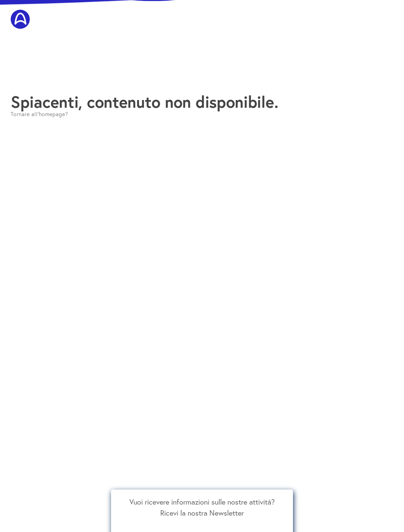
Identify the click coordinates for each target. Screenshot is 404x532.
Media (387, 14)
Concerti (235, 14)
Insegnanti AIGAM (268, 14)
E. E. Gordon (136, 14)
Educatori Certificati (313, 14)
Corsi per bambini (202, 14)
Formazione (166, 14)
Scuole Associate (358, 14)
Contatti (384, 27)
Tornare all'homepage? (39, 114)
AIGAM (111, 14)
